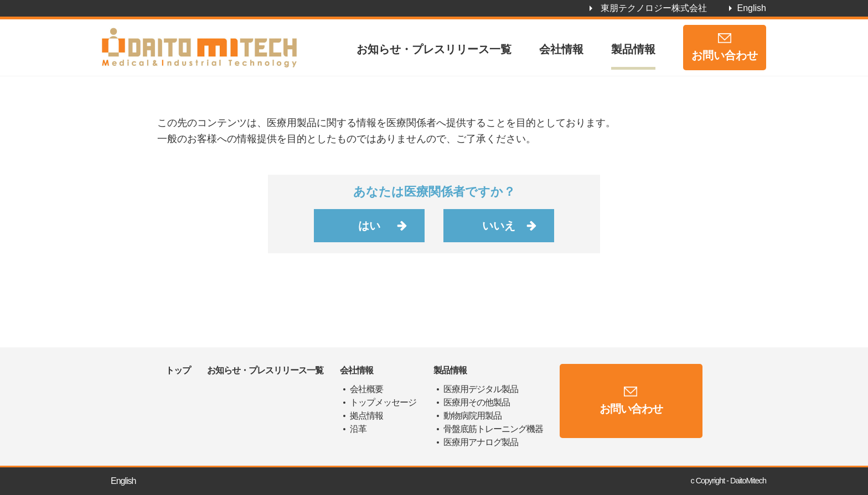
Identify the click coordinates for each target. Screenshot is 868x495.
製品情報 (633, 49)
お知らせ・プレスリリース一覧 (434, 49)
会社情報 (561, 49)
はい (369, 226)
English (752, 8)
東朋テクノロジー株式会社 (654, 8)
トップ (178, 370)
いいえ (499, 226)
